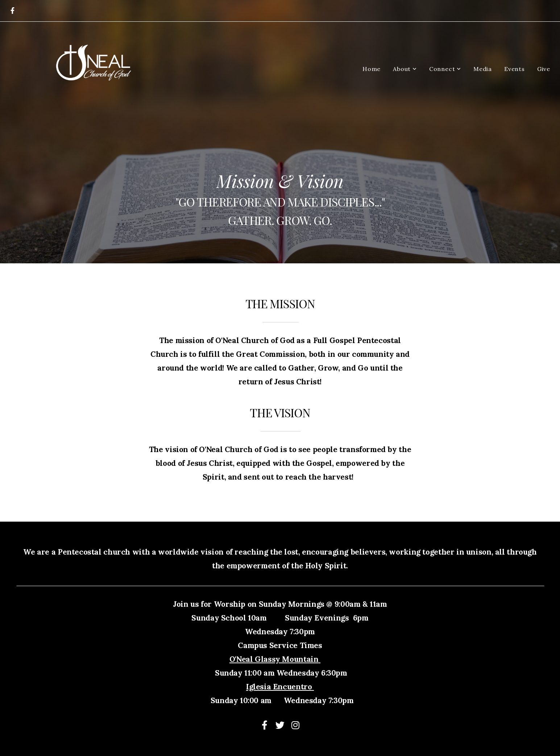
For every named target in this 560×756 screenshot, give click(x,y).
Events (515, 69)
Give (544, 69)
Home (372, 69)
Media (483, 69)
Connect (445, 69)
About (405, 69)
